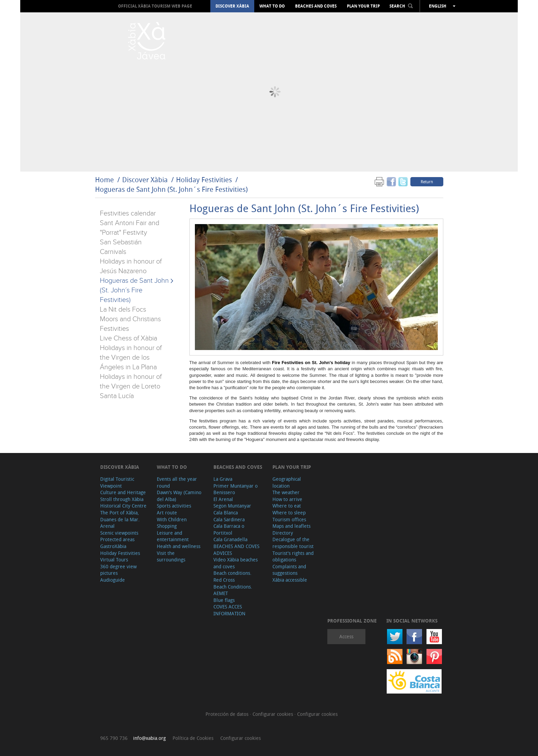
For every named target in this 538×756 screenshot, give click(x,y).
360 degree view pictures (118, 570)
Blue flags (224, 600)
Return (427, 182)
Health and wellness (179, 546)
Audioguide (113, 580)
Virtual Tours (114, 560)
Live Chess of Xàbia (128, 338)
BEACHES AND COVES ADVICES (236, 550)
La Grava (223, 479)
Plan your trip (363, 6)
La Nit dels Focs (123, 310)
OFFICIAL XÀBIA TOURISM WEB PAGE (155, 6)
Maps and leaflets (291, 526)
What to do (272, 6)
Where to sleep (289, 513)
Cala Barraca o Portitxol (229, 529)
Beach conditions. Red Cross (232, 576)
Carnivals (113, 252)
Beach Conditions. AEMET (233, 590)
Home (104, 180)
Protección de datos (228, 714)
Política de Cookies (193, 738)
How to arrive (287, 499)
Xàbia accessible (290, 580)
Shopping (167, 526)
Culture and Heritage (123, 492)
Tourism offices (289, 519)
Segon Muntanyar (232, 506)
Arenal (107, 526)
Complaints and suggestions (289, 570)
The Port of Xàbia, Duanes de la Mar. (120, 516)
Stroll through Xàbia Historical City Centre (123, 503)
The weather (286, 492)
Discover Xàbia (232, 6)
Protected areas (117, 539)
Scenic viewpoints (119, 533)
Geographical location (287, 482)
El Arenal (223, 499)
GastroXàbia (113, 546)
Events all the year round (177, 482)
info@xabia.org (149, 738)
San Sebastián (121, 242)
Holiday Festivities (205, 180)
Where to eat (287, 506)
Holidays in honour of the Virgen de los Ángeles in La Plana (131, 358)
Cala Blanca (226, 513)
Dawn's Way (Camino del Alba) (179, 496)
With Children (172, 519)
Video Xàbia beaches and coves (236, 563)
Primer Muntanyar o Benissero (236, 489)
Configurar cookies (273, 714)
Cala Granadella (230, 539)
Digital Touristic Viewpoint (117, 482)
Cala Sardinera (229, 519)
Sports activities (174, 506)
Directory (283, 533)
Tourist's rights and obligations (293, 556)
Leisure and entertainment (173, 536)
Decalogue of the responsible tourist (293, 543)
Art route (167, 513)
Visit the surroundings (171, 556)
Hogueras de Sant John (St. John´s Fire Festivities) (171, 189)
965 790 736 (114, 738)
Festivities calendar (128, 213)
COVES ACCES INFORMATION (229, 610)
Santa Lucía (117, 396)
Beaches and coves (316, 6)
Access (346, 636)
